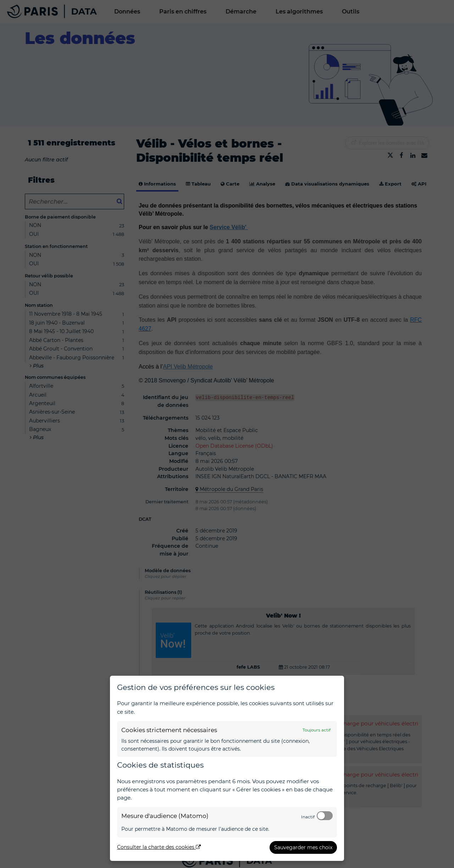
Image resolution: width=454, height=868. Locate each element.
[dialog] (227, 768)
